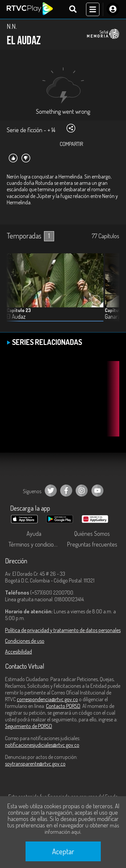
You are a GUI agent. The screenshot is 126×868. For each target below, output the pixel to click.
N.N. (12, 26)
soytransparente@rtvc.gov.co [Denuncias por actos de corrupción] (35, 764)
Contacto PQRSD (63, 706)
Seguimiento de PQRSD (29, 726)
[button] (111, 293)
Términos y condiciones (35, 544)
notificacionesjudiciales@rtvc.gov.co (42, 745)
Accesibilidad (18, 652)
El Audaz (16, 317)
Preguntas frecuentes (92, 544)
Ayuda (34, 533)
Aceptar (63, 851)
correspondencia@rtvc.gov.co (47, 699)
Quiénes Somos (92, 533)
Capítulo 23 (19, 310)
